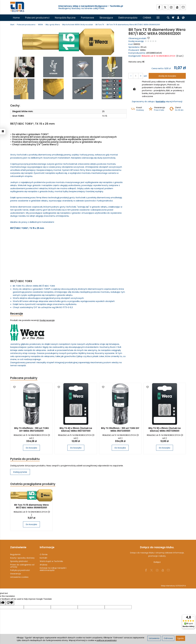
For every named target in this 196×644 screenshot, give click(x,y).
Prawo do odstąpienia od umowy (22, 566)
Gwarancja (16, 574)
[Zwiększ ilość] (131, 76)
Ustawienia (154, 638)
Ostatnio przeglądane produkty (33, 484)
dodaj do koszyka (167, 76)
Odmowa (168, 638)
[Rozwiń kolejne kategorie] (158, 18)
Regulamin (15, 554)
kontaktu (161, 102)
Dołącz (157, 562)
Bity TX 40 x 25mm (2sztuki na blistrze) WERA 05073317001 (76, 429)
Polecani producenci (37, 18)
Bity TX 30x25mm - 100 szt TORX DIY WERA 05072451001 (120, 429)
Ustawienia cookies (19, 577)
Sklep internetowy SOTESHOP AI (173, 586)
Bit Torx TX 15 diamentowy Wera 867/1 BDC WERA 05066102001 (31, 506)
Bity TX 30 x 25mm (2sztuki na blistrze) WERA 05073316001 (165, 429)
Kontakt (43, 558)
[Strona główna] (17, 7)
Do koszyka (31, 448)
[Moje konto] (178, 18)
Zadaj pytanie (20, 472)
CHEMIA (147, 18)
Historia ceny (136, 62)
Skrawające (106, 18)
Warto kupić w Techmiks (51, 561)
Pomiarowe (88, 18)
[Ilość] (136, 76)
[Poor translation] (10, 603)
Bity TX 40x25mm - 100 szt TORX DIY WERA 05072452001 (32, 429)
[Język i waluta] (183, 18)
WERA (143, 50)
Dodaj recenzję (47, 320)
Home (16, 18)
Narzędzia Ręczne (65, 18)
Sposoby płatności (19, 561)
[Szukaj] (168, 18)
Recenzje (17, 314)
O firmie (44, 554)
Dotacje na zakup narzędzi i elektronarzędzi (53, 569)
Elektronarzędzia (128, 18)
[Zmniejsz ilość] (141, 76)
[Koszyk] (173, 18)
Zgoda (180, 638)
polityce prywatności (107, 640)
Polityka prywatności (20, 570)
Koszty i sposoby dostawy (22, 558)
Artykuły (44, 565)
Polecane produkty (24, 378)
